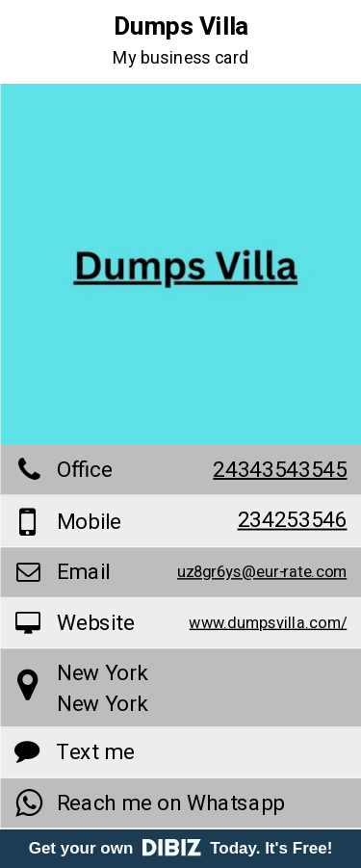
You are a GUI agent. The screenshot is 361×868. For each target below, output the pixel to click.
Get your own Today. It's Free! (181, 848)
